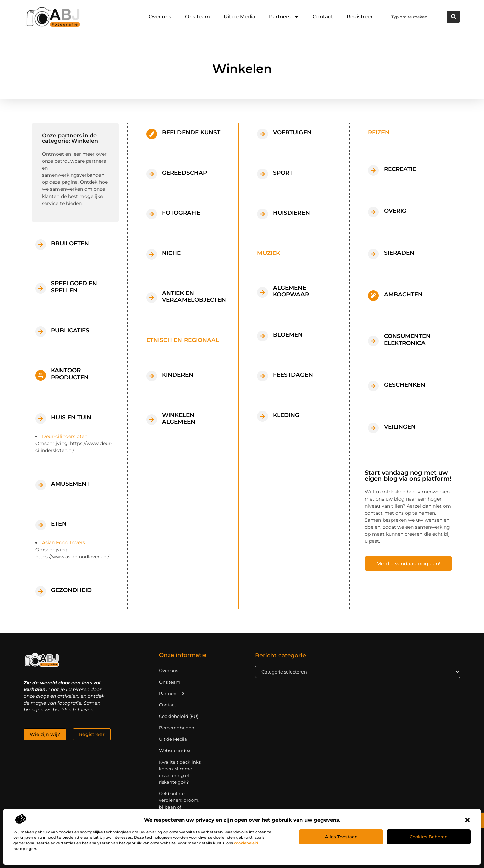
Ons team (197, 17)
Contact (323, 17)
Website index (175, 750)
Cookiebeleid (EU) (179, 716)
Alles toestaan (341, 837)
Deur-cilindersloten (65, 436)
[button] (467, 820)
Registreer (360, 17)
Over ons (160, 17)
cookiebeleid (246, 843)
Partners (284, 17)
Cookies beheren (429, 837)
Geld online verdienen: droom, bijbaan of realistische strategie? (179, 807)
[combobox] (417, 17)
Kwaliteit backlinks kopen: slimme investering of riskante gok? (180, 772)
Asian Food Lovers (64, 542)
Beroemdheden (177, 728)
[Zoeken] (454, 17)
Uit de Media (239, 17)
